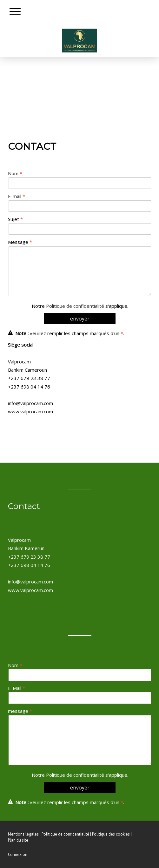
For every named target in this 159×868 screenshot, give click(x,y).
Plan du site (18, 840)
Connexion (18, 854)
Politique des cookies (111, 834)
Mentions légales (23, 834)
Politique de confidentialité (75, 306)
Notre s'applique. (80, 306)
